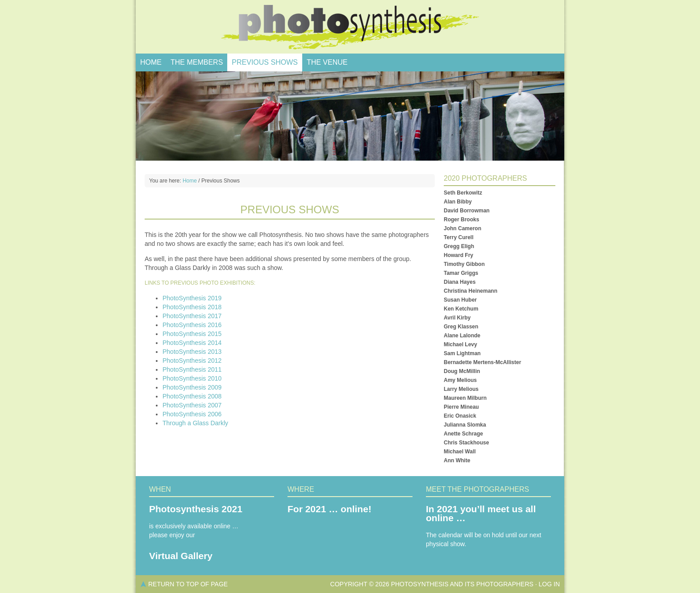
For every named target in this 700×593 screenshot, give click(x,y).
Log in (549, 584)
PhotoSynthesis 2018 (192, 307)
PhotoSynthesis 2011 (192, 369)
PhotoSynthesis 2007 (192, 405)
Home (151, 62)
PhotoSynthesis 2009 (192, 387)
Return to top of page (188, 584)
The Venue (327, 62)
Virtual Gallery (181, 556)
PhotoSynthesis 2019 (192, 298)
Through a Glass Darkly (195, 423)
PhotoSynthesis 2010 (192, 378)
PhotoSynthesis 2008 (192, 396)
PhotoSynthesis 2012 (192, 361)
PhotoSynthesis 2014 (192, 343)
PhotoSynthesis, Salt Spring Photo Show (350, 27)
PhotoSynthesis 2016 (192, 325)
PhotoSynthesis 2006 (192, 414)
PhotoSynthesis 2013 (192, 352)
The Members (197, 62)
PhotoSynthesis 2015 (192, 334)
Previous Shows (265, 62)
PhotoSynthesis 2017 (192, 316)
